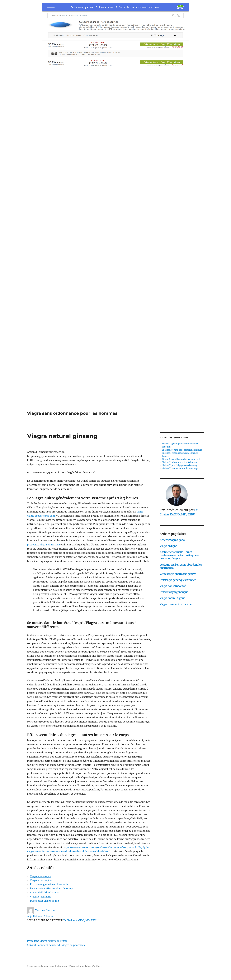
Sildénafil (50, 916)
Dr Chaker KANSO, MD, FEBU (80, 920)
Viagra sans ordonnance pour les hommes (72, 413)
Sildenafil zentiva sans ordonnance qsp (180, 468)
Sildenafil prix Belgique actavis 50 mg (180, 465)
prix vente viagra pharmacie (43, 545)
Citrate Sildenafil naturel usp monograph (181, 459)
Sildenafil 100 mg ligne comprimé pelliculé (182, 450)
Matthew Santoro (45, 910)
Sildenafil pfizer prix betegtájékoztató (180, 462)
